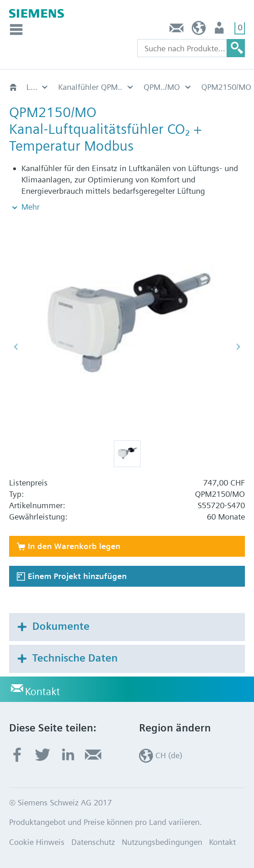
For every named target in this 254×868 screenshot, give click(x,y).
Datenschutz (93, 842)
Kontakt (177, 30)
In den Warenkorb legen (74, 546)
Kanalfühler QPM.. (38, 87)
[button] (127, 454)
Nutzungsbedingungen (162, 842)
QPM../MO (76, 87)
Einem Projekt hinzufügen (77, 576)
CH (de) (199, 30)
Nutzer (220, 30)
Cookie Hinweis (37, 842)
